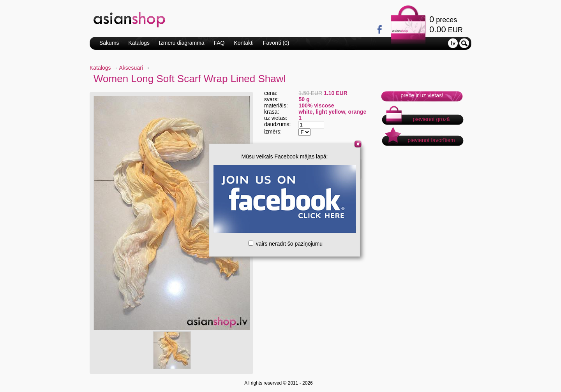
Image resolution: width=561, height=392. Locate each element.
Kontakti (244, 43)
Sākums (109, 43)
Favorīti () (276, 43)
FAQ (219, 43)
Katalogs (139, 43)
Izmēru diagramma (182, 43)
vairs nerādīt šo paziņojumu (285, 244)
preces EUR (446, 24)
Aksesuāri (131, 68)
